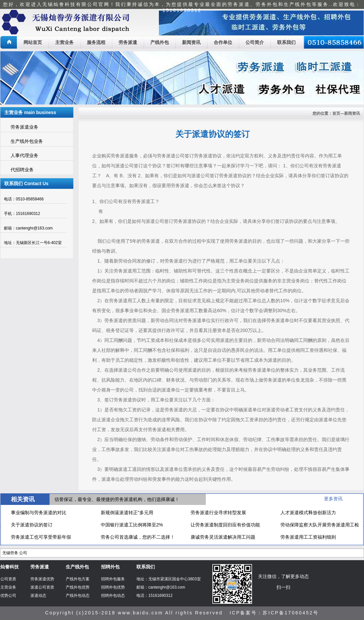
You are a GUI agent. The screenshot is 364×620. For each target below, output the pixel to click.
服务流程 (96, 42)
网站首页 (33, 42)
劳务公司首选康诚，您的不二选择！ (138, 537)
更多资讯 (333, 499)
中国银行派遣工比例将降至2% (132, 525)
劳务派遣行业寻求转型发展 (218, 513)
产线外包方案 (78, 579)
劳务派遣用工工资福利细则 (308, 537)
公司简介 (255, 42)
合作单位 (223, 42)
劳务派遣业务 (24, 127)
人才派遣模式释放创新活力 (308, 513)
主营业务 (64, 42)
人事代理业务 (24, 155)
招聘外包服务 (113, 579)
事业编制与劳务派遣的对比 (39, 513)
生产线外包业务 (27, 141)
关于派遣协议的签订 (32, 525)
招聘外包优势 (113, 587)
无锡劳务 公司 (15, 553)
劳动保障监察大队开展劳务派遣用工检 (320, 525)
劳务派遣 (128, 42)
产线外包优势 (78, 587)
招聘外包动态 (113, 596)
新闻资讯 (191, 42)
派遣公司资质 (42, 587)
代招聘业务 (22, 170)
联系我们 (286, 42)
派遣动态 (38, 596)
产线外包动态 (78, 596)
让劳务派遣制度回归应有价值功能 (225, 525)
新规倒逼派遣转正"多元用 (127, 513)
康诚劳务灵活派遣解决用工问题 (223, 537)
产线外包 (160, 42)
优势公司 (8, 596)
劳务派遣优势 (42, 579)
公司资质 (8, 579)
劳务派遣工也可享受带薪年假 (41, 537)
